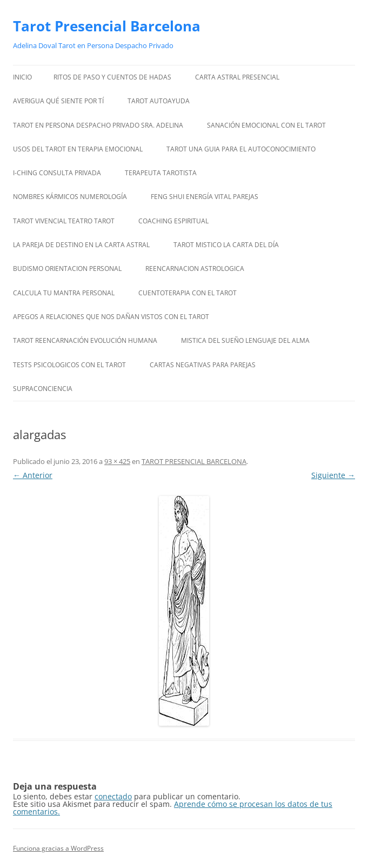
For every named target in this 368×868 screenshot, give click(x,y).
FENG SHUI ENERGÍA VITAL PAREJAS (205, 197)
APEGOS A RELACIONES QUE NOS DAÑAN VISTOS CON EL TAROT (111, 317)
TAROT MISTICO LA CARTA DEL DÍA (226, 245)
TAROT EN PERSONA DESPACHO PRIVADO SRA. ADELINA (98, 125)
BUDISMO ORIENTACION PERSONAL (67, 269)
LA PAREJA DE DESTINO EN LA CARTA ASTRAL (81, 245)
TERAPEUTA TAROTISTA (161, 173)
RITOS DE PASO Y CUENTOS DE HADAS (112, 77)
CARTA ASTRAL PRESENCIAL (237, 77)
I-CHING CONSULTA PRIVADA (57, 173)
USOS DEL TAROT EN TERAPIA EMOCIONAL (78, 149)
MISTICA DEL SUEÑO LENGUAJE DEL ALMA (245, 340)
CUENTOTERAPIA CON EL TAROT (188, 293)
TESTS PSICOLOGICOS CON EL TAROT (69, 365)
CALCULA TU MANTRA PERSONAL (64, 293)
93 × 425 (117, 461)
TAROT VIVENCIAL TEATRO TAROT (64, 221)
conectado (113, 796)
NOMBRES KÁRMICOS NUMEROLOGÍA (70, 197)
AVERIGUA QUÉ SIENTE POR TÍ (58, 101)
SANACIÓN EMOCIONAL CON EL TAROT (266, 125)
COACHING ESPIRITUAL (173, 221)
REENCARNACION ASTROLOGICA (195, 269)
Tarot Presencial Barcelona (107, 26)
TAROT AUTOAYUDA (159, 101)
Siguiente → (333, 475)
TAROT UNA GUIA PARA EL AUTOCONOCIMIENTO (241, 149)
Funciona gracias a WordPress (58, 848)
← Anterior (33, 475)
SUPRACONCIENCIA (43, 389)
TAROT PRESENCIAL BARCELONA (194, 461)
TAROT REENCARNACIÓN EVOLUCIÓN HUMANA (85, 340)
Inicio (22, 77)
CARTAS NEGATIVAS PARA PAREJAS (203, 365)
